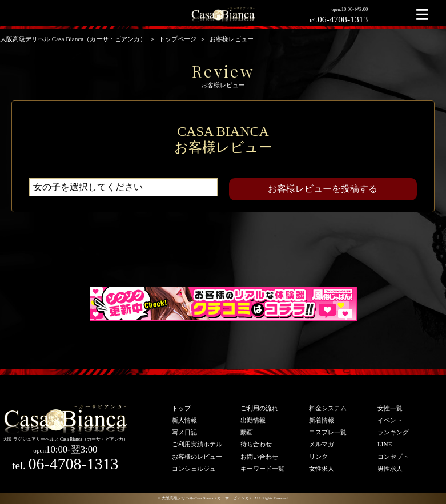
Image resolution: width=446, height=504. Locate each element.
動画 (247, 432)
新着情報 (322, 420)
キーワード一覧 (262, 469)
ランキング (393, 432)
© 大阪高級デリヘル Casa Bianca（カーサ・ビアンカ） (206, 498)
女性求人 (322, 469)
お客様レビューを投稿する (323, 189)
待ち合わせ (256, 444)
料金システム (328, 408)
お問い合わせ (259, 457)
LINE (385, 444)
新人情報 (184, 420)
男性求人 (390, 469)
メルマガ (322, 444)
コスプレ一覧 (328, 432)
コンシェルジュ (194, 469)
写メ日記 (184, 432)
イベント (390, 420)
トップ (181, 408)
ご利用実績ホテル (197, 444)
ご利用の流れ (259, 408)
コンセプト (393, 457)
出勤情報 (253, 420)
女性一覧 (390, 408)
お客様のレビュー (197, 457)
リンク (318, 457)
